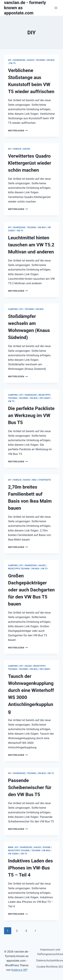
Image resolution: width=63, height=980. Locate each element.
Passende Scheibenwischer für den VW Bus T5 (30, 787)
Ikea (34, 480)
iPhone (47, 847)
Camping (13, 309)
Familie (17, 149)
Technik (40, 60)
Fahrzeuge (19, 60)
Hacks (31, 60)
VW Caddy (45, 398)
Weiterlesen (18, 130)
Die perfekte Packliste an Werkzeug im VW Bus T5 (31, 415)
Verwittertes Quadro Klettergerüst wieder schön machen (30, 163)
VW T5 (12, 63)
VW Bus (51, 60)
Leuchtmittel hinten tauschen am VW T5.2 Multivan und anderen (31, 245)
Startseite (45, 480)
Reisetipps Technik (19, 569)
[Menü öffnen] (56, 8)
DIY (10, 60)
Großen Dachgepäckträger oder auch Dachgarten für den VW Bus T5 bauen (31, 590)
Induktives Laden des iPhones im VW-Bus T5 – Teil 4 (30, 868)
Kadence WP (19, 970)
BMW (11, 847)
